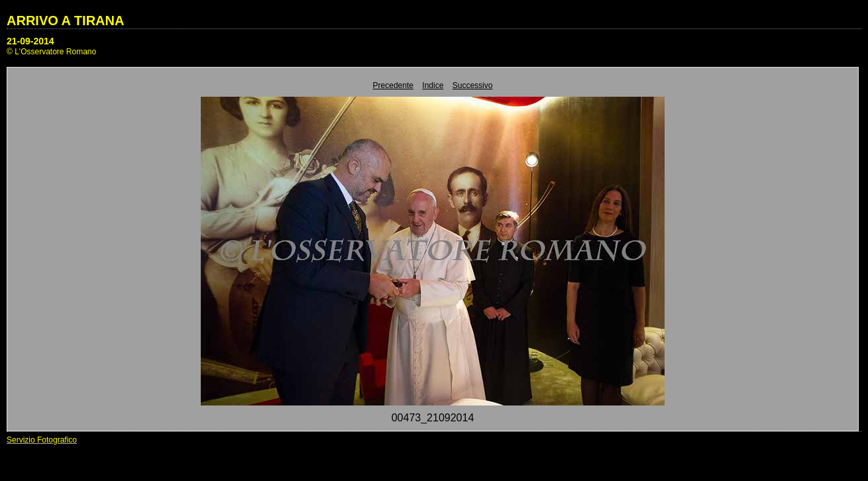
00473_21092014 (433, 418)
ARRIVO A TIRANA (65, 21)
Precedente (393, 85)
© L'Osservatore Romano (51, 52)
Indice (433, 85)
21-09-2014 (30, 41)
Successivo (473, 85)
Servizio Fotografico (42, 440)
